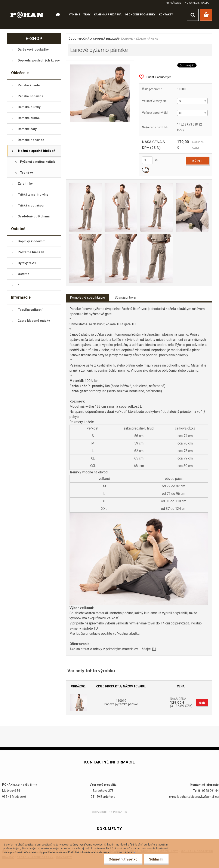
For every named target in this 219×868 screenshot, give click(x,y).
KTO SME (74, 15)
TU (119, 324)
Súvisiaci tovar (126, 297)
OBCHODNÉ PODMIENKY (140, 15)
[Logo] (27, 14)
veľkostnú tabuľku (126, 634)
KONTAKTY (166, 15)
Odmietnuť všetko (122, 859)
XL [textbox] (181, 113)
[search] (193, 15)
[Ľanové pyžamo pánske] (100, 93)
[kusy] (147, 160)
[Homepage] (58, 15)
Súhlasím (156, 859)
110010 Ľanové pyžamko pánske (121, 702)
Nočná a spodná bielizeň (99, 39)
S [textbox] (180, 101)
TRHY (87, 15)
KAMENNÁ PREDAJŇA (108, 15)
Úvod (73, 39)
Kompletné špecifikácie (87, 297)
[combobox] (192, 101)
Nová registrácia (197, 3)
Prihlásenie (173, 3)
